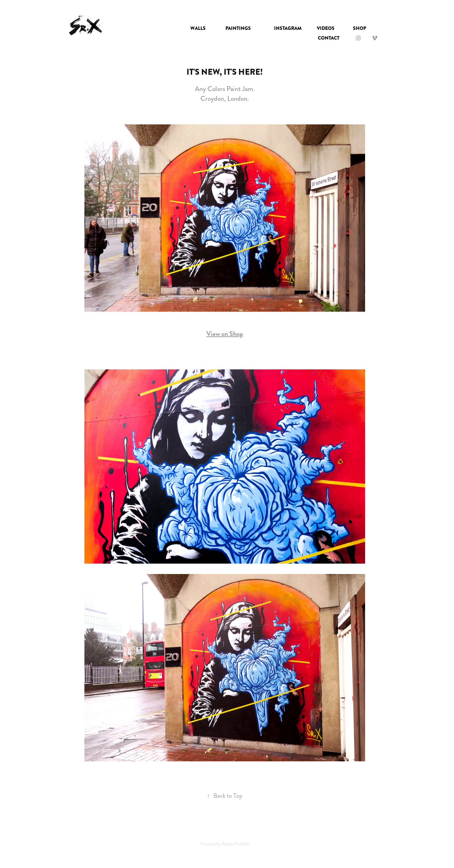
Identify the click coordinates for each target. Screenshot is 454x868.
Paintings (238, 28)
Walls (198, 28)
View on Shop (225, 334)
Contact (329, 38)
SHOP (360, 28)
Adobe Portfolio (235, 844)
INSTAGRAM (288, 28)
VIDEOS (326, 28)
